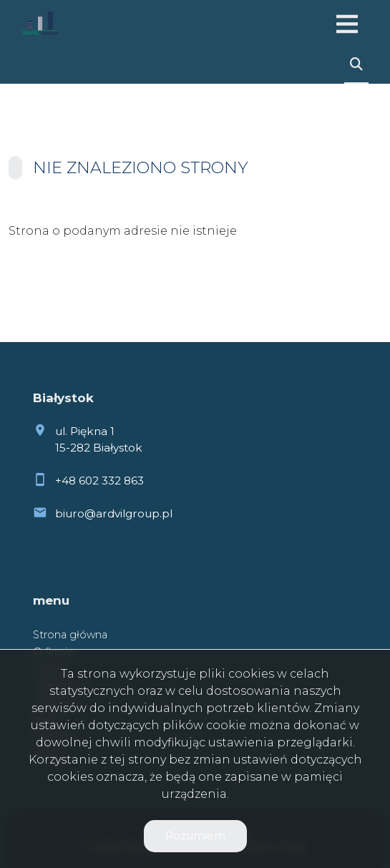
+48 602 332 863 (99, 481)
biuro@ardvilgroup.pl (114, 513)
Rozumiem (195, 835)
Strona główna (70, 635)
